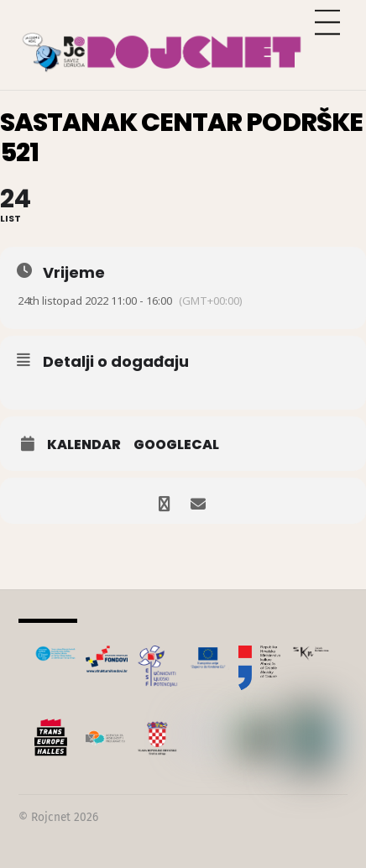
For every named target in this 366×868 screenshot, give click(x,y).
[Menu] (327, 23)
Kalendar (84, 445)
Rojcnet (51, 817)
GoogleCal (176, 445)
